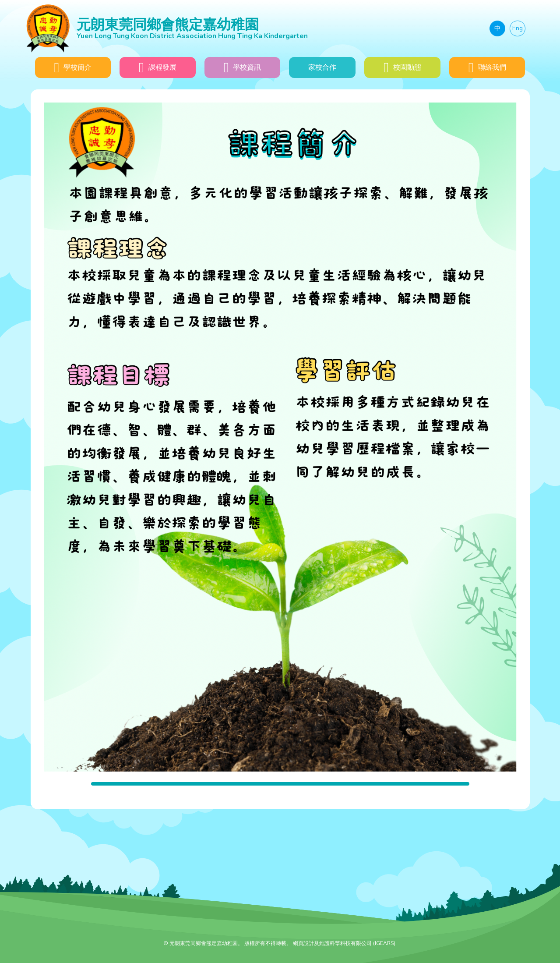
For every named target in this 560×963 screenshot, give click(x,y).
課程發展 (158, 67)
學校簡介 (73, 67)
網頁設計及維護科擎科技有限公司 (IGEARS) (344, 943)
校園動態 (402, 67)
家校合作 (322, 67)
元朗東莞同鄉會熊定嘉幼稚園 (238, 28)
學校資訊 (243, 67)
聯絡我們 (487, 67)
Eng (518, 28)
